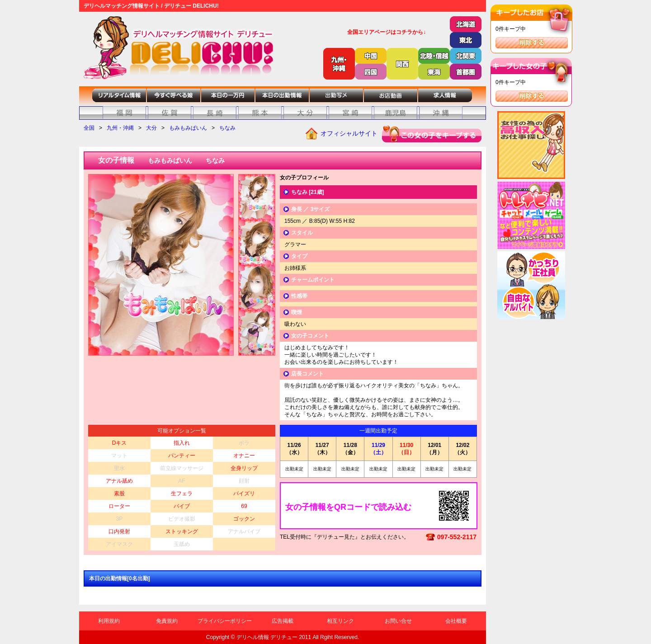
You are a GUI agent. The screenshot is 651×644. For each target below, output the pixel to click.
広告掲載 (283, 621)
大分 (151, 128)
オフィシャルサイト (349, 133)
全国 (89, 128)
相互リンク (340, 621)
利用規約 (109, 621)
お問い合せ (398, 621)
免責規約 (167, 621)
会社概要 (456, 621)
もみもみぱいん (188, 128)
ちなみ (227, 128)
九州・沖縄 (120, 128)
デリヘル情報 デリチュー (267, 637)
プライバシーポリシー (225, 621)
